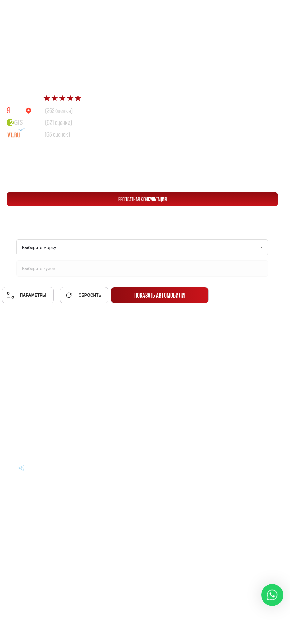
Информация (238, 375)
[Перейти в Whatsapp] (254, 11)
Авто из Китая (167, 412)
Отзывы (230, 412)
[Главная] (27, 375)
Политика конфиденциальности (179, 592)
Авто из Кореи (167, 375)
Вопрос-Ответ (238, 394)
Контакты (233, 431)
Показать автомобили (160, 295)
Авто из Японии (169, 394)
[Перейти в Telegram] (269, 11)
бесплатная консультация (143, 199)
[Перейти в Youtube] (22, 468)
